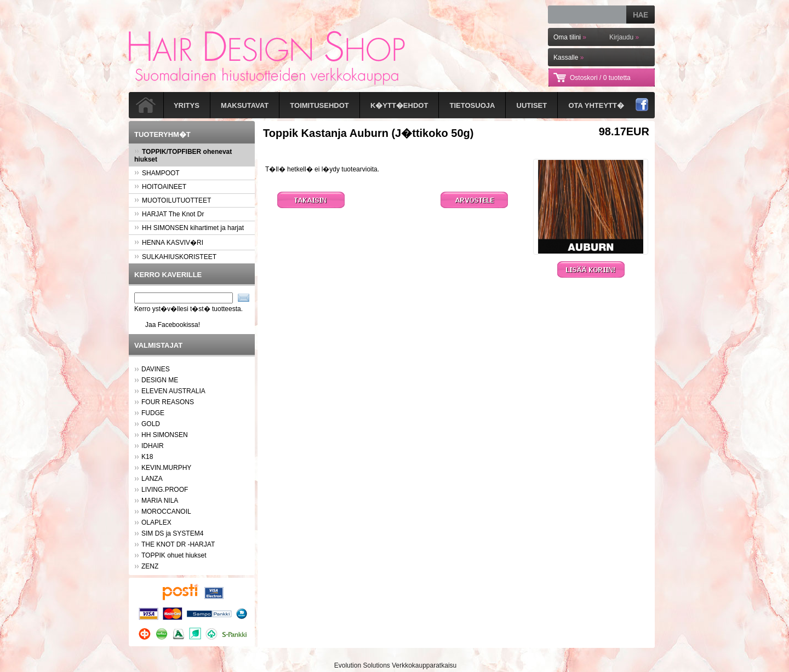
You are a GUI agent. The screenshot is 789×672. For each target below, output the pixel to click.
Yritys (187, 105)
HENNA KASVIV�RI (169, 243)
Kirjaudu (624, 37)
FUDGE (153, 413)
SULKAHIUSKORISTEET (175, 257)
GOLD (151, 424)
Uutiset (532, 105)
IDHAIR (153, 446)
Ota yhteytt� (596, 105)
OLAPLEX (156, 522)
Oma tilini (570, 37)
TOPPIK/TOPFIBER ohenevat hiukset (183, 156)
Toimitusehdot (319, 105)
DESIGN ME (160, 380)
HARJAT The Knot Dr (169, 214)
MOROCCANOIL (166, 512)
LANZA (152, 479)
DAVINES (156, 369)
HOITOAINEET (160, 187)
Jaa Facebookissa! (173, 325)
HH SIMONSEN (165, 435)
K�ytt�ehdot (399, 105)
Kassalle (568, 58)
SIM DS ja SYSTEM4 (172, 533)
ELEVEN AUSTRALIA (173, 391)
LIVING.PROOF (165, 490)
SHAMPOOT (157, 173)
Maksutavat (245, 105)
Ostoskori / (600, 78)
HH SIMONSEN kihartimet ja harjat (189, 228)
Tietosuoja (473, 105)
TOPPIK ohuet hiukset (174, 555)
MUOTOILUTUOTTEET (173, 200)
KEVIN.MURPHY (166, 468)
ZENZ (150, 566)
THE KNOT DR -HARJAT (178, 544)
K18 (147, 457)
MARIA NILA (160, 501)
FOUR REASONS (168, 402)
